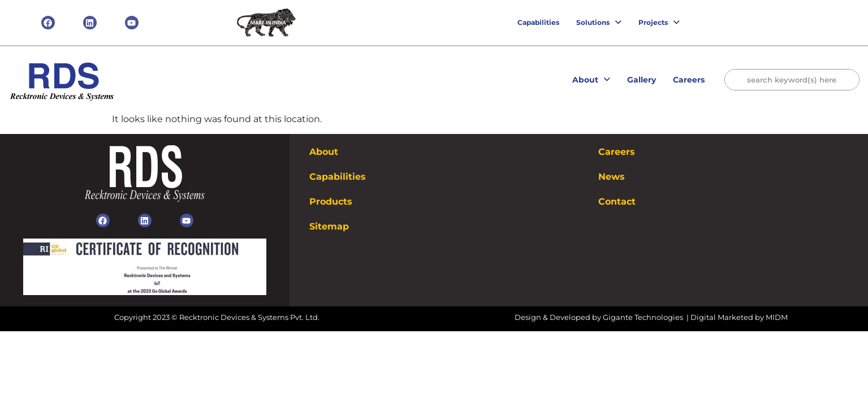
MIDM (777, 317)
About (591, 80)
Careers (689, 80)
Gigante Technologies (644, 317)
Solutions (599, 22)
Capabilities (538, 22)
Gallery (642, 80)
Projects (659, 22)
